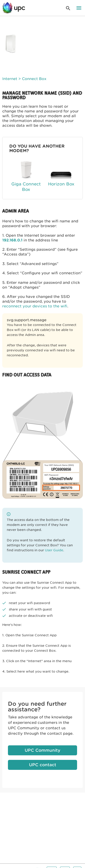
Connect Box (34, 79)
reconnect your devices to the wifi (35, 306)
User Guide (54, 550)
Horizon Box (61, 184)
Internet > (12, 79)
